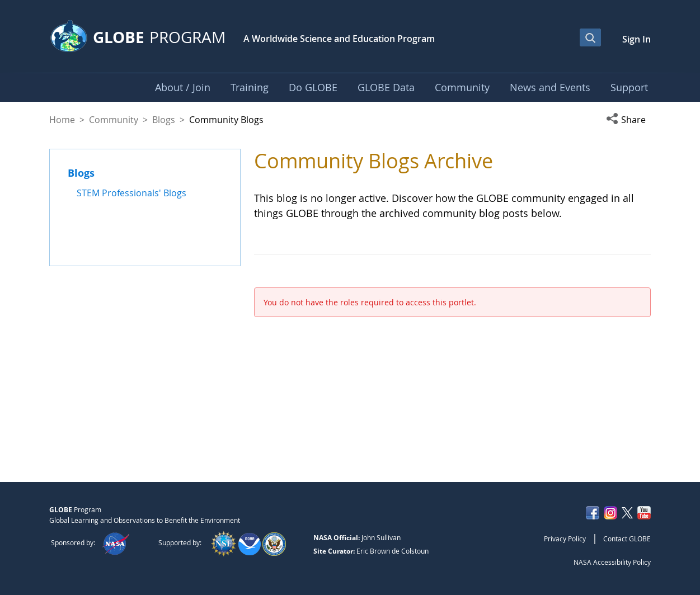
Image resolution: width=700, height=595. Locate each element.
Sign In (636, 39)
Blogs (164, 120)
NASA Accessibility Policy (612, 562)
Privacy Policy (565, 539)
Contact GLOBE (627, 539)
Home (62, 120)
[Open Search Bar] (590, 37)
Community (114, 120)
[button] (628, 120)
